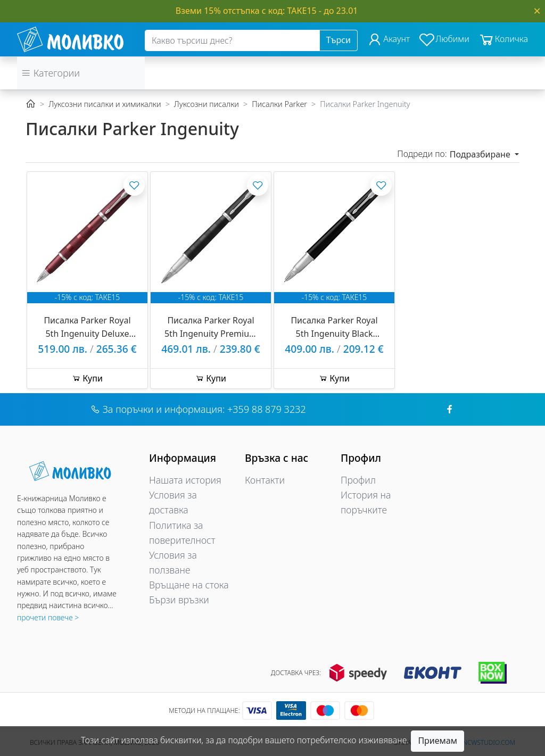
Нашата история (185, 480)
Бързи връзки (179, 600)
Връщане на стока (189, 585)
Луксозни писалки (207, 104)
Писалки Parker (279, 104)
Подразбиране (481, 154)
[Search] (232, 40)
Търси (338, 40)
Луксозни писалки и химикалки (105, 104)
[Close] (537, 11)
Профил (358, 480)
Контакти (265, 480)
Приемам (437, 741)
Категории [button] (51, 73)
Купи (87, 378)
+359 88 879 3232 (267, 409)
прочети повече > (48, 617)
